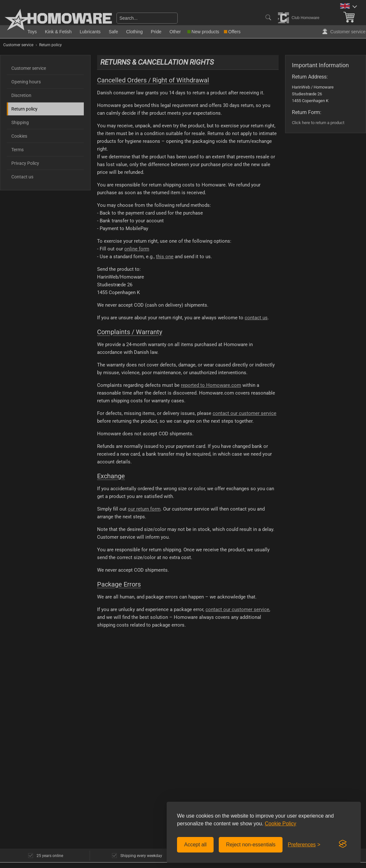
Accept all (195, 845)
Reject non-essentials (251, 845)
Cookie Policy (280, 824)
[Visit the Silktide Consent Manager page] (343, 844)
